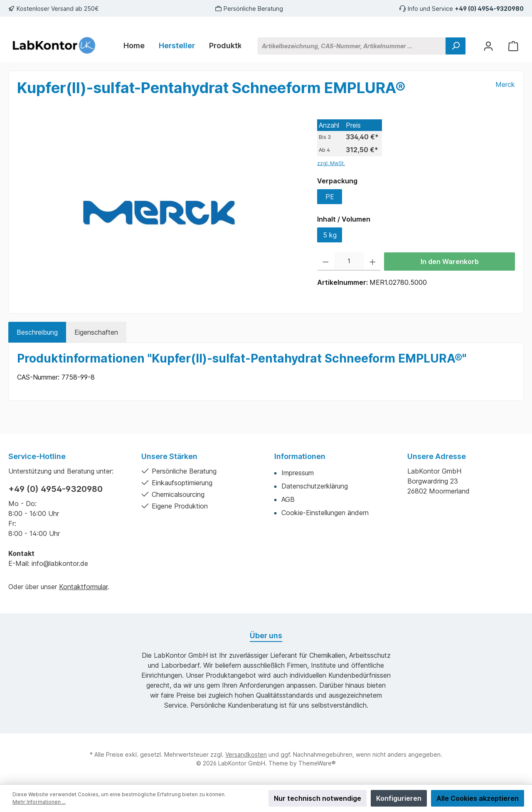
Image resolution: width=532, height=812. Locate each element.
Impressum (298, 473)
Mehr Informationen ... (39, 802)
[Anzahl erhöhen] (373, 262)
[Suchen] (456, 46)
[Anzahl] (349, 262)
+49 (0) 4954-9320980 (489, 9)
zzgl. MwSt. (331, 163)
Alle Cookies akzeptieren (478, 798)
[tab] (37, 332)
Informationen (300, 456)
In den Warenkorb (450, 262)
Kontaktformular (83, 587)
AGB (288, 499)
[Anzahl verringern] (326, 262)
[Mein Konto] (488, 46)
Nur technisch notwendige (318, 798)
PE (330, 197)
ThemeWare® (317, 763)
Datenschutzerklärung (315, 486)
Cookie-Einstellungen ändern (325, 513)
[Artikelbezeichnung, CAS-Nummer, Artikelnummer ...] (352, 46)
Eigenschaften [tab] (96, 332)
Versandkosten (246, 754)
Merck (505, 84)
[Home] (134, 46)
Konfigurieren (399, 798)
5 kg (330, 235)
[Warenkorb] (513, 46)
